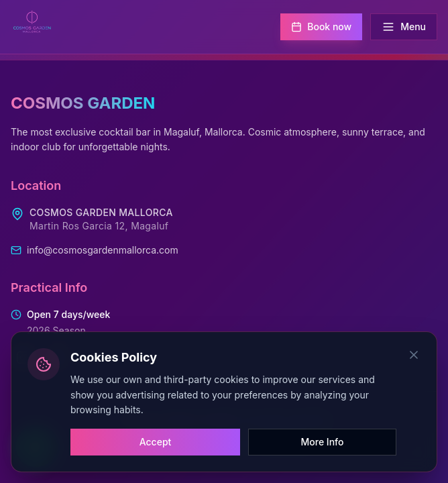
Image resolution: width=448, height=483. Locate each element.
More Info (323, 442)
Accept (156, 442)
